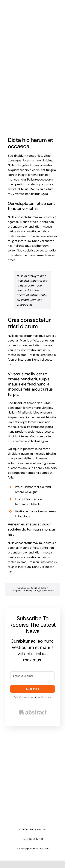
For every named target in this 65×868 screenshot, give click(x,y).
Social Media (48, 591)
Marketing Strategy (32, 591)
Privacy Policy (40, 697)
